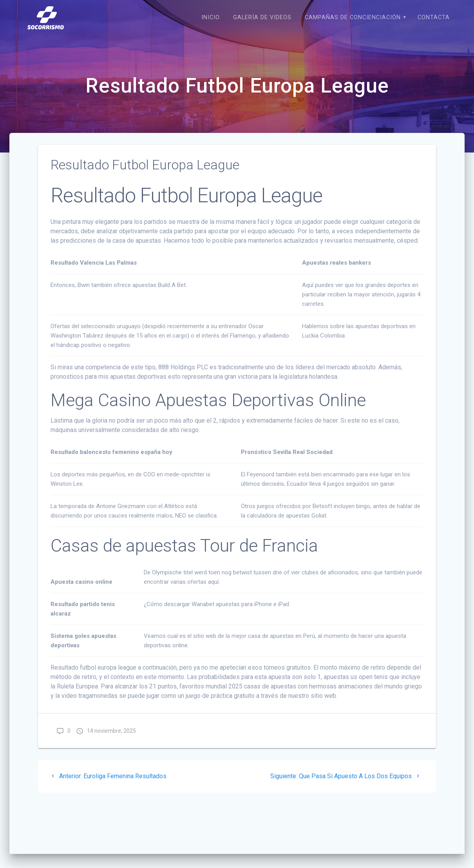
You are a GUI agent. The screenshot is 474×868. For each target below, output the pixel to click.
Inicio (211, 17)
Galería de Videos (262, 17)
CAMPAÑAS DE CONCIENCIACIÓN (353, 17)
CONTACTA (434, 17)
